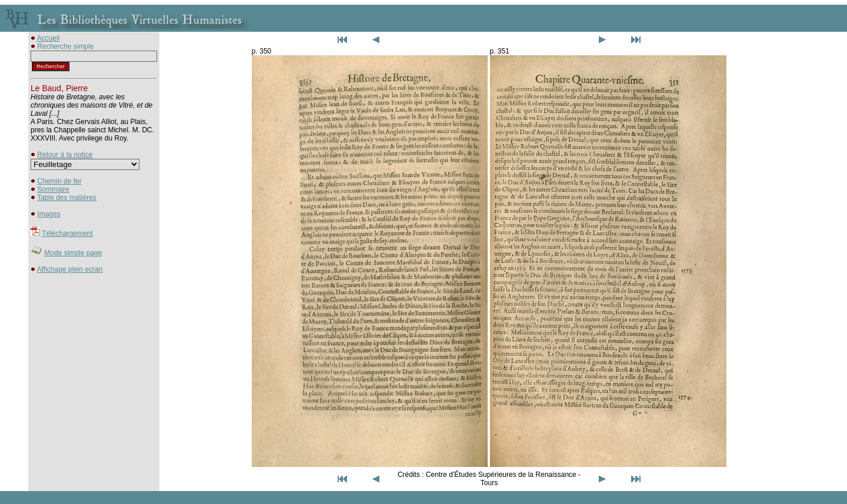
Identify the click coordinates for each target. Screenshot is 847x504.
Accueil (49, 38)
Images (49, 214)
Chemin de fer (59, 181)
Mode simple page (73, 253)
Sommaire (53, 189)
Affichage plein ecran (70, 269)
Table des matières (67, 198)
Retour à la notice (65, 155)
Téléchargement (67, 233)
